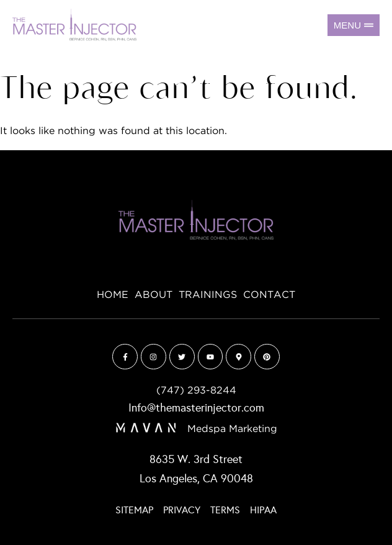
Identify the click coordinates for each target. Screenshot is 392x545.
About (154, 295)
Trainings (208, 295)
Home (113, 295)
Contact (269, 295)
